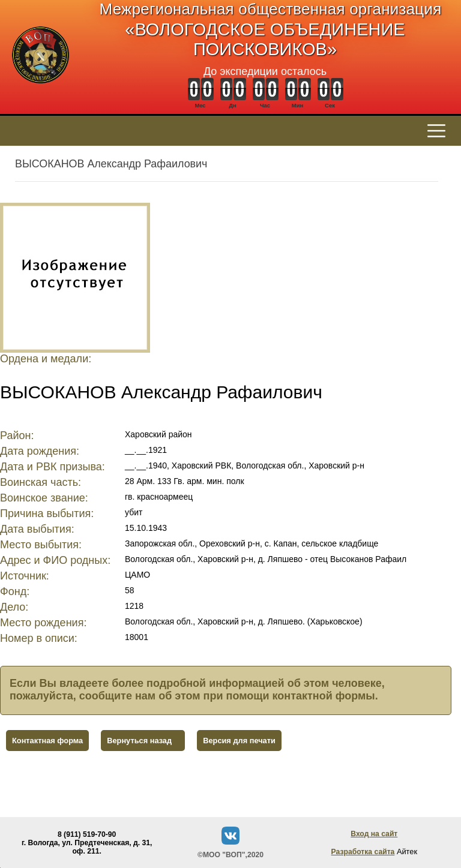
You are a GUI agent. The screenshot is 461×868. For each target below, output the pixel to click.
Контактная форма (47, 741)
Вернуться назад (139, 741)
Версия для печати (239, 741)
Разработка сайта (363, 852)
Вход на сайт (374, 834)
